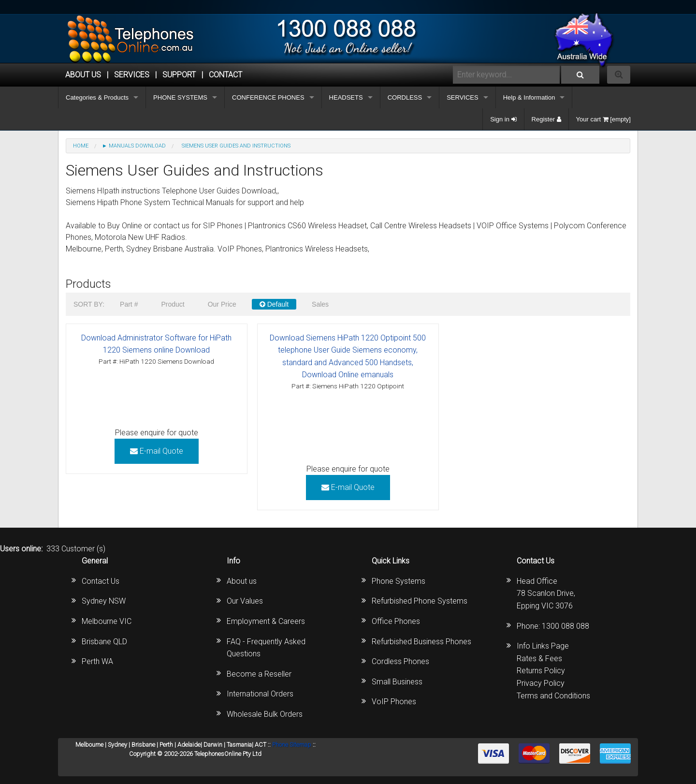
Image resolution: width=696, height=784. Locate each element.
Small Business (397, 682)
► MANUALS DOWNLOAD (134, 146)
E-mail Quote (157, 451)
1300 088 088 (565, 626)
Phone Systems (399, 581)
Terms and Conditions (553, 696)
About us (242, 581)
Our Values (245, 601)
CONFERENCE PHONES (268, 97)
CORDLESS (405, 97)
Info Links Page (543, 646)
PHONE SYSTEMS (180, 97)
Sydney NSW (104, 601)
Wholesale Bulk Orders (265, 714)
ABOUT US (83, 75)
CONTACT (225, 75)
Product (173, 304)
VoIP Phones (394, 702)
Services (132, 75)
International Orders (260, 694)
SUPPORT (179, 75)
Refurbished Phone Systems (420, 601)
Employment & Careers (266, 621)
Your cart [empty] (603, 119)
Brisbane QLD (104, 642)
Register (546, 119)
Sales (320, 304)
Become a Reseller (259, 674)
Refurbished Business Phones (421, 642)
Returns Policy (541, 671)
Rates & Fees (539, 658)
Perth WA (97, 661)
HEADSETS (346, 97)
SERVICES (463, 97)
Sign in (503, 119)
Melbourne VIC (107, 621)
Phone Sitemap (292, 745)
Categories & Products (97, 97)
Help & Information (529, 97)
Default (274, 304)
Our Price (222, 304)
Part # (129, 304)
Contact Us (101, 581)
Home (81, 146)
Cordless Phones (400, 661)
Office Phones (396, 621)
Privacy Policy (541, 683)
